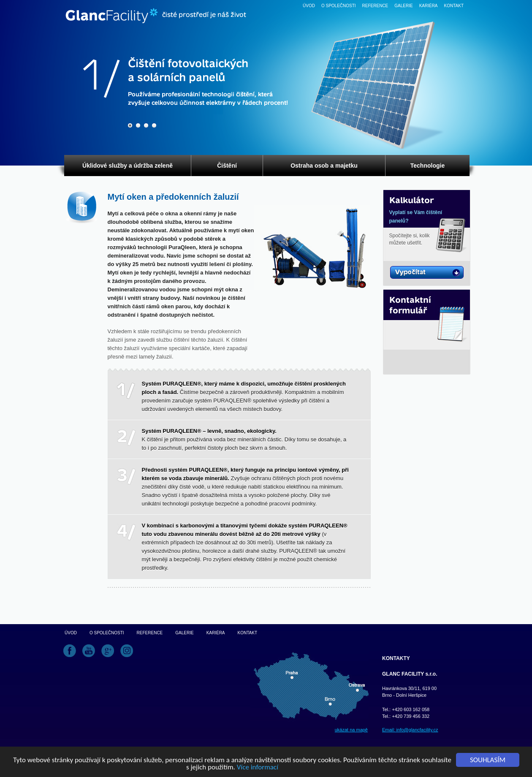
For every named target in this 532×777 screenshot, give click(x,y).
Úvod (309, 6)
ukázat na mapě (351, 730)
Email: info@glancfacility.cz (410, 730)
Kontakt (454, 6)
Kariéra (429, 6)
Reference (375, 6)
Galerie (403, 6)
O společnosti (339, 6)
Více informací (258, 767)
